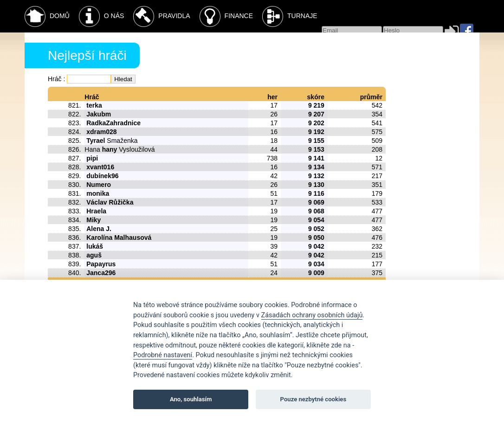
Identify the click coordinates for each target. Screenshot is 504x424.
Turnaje (290, 16)
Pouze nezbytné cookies (313, 399)
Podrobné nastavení (163, 355)
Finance (226, 16)
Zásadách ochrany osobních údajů (312, 315)
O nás (102, 16)
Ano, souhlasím (191, 399)
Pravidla (162, 16)
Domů (47, 16)
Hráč (55, 79)
